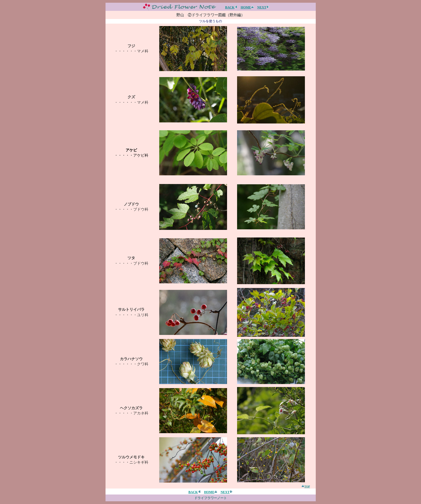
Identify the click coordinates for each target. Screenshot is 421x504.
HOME (247, 7)
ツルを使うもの (210, 21)
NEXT (263, 7)
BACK (231, 7)
